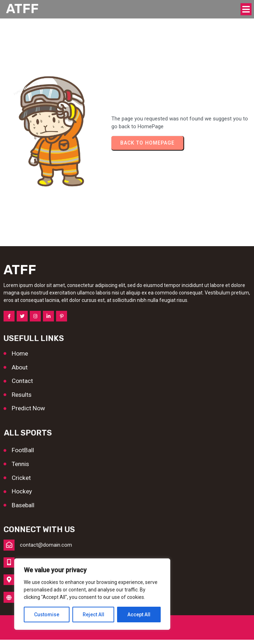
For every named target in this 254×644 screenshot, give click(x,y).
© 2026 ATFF (127, 632)
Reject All (93, 615)
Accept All (139, 615)
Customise (47, 615)
